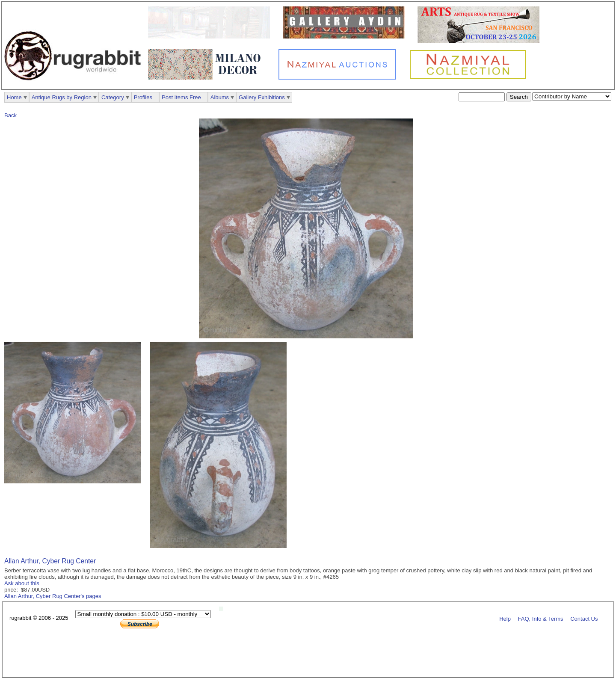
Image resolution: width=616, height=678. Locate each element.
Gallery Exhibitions (262, 97)
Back (10, 115)
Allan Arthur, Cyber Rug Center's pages (53, 596)
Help (505, 618)
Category (113, 97)
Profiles (143, 97)
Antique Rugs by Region (62, 97)
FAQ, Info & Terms (541, 618)
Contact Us (584, 618)
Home (14, 97)
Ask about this (22, 583)
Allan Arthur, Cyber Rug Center (50, 561)
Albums (220, 97)
